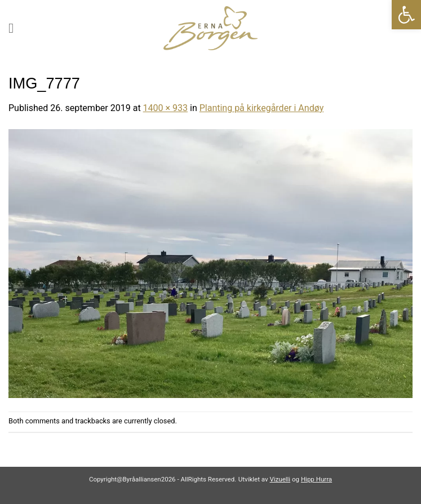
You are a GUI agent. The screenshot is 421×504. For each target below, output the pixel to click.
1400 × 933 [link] (165, 108)
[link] (406, 15)
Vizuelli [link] (280, 479)
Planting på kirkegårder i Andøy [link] (262, 108)
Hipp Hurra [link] (316, 479)
